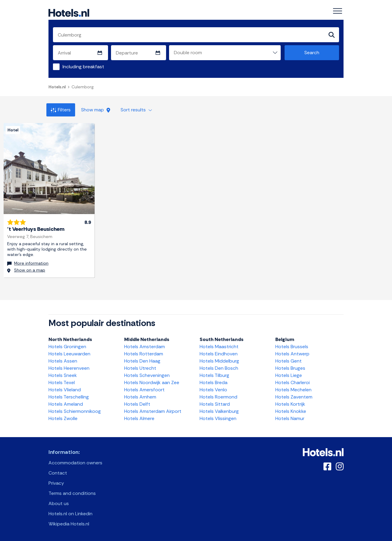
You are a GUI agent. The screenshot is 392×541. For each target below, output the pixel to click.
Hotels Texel (62, 382)
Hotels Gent (288, 361)
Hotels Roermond (218, 397)
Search (312, 53)
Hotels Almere (139, 418)
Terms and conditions (72, 493)
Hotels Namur (290, 418)
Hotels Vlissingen (218, 418)
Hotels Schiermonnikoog (75, 411)
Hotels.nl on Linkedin (70, 514)
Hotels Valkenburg (219, 411)
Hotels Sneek (63, 375)
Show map (96, 110)
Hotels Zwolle (63, 418)
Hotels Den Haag (142, 361)
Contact (58, 473)
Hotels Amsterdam (145, 347)
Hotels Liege (289, 375)
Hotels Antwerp (292, 354)
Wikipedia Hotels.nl (69, 524)
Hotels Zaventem (294, 397)
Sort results (136, 110)
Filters (61, 110)
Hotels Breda (214, 382)
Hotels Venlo (213, 390)
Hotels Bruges (290, 368)
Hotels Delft (137, 404)
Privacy (56, 483)
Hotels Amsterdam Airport (153, 411)
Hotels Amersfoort (144, 390)
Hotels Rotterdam (144, 354)
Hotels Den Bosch (219, 368)
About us (59, 503)
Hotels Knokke (291, 411)
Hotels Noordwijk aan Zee (152, 382)
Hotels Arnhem (140, 397)
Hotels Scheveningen (147, 375)
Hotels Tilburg (214, 375)
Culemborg (83, 87)
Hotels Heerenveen (69, 368)
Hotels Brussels (292, 347)
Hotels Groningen (67, 347)
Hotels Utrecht (140, 368)
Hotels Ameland (66, 404)
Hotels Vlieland (65, 390)
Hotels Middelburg (219, 361)
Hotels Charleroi (293, 382)
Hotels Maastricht (219, 347)
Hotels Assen (63, 361)
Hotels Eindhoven (219, 354)
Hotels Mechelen (293, 390)
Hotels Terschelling (69, 397)
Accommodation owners (75, 463)
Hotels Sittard (215, 404)
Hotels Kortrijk (290, 404)
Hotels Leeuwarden (69, 354)
